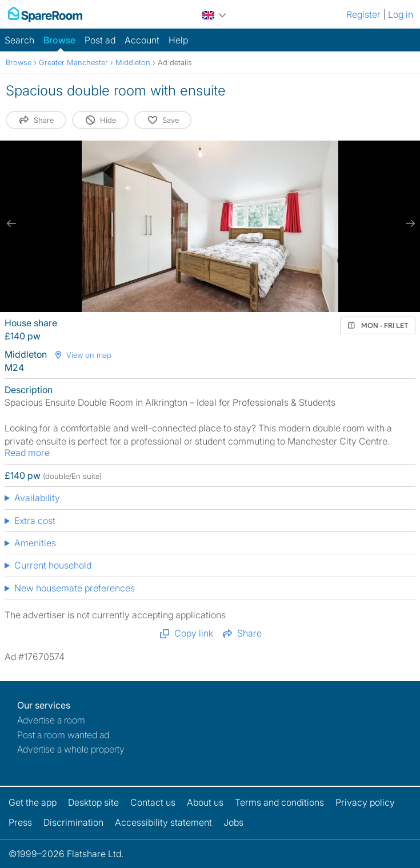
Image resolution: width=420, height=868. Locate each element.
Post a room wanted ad (63, 735)
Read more (27, 453)
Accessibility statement (163, 822)
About (205, 802)
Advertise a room (51, 720)
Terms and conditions (279, 802)
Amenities (35, 543)
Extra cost (35, 521)
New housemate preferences (75, 588)
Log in (401, 14)
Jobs (233, 822)
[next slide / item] (409, 223)
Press (20, 822)
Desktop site (93, 802)
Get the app (33, 802)
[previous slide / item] (11, 223)
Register (363, 14)
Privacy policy (365, 802)
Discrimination (73, 822)
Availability (37, 498)
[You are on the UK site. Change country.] (214, 13)
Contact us (153, 802)
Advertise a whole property (71, 749)
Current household (53, 565)
